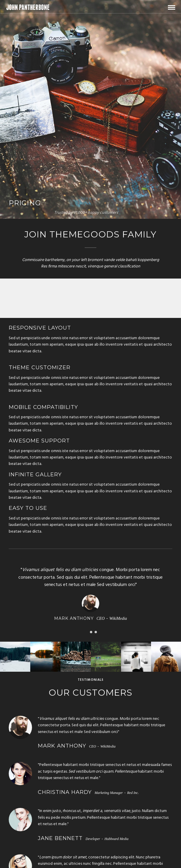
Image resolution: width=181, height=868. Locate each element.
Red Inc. (133, 793)
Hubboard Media (117, 839)
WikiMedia (118, 618)
